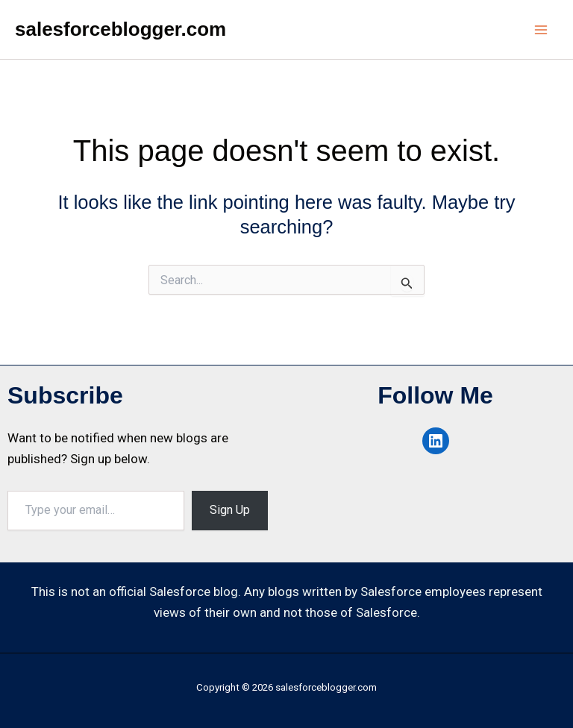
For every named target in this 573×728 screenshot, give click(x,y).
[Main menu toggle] (542, 30)
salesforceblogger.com (120, 29)
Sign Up (230, 510)
